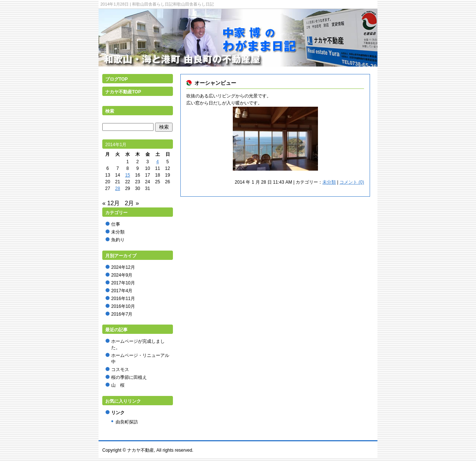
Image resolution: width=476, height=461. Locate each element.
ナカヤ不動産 (141, 450)
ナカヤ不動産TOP (123, 92)
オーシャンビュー (215, 83)
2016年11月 (123, 299)
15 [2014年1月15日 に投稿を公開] (127, 175)
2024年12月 (123, 267)
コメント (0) (352, 182)
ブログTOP (116, 79)
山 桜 (118, 385)
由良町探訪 (127, 422)
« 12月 (111, 203)
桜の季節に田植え (129, 377)
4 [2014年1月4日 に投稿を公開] (157, 162)
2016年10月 (123, 306)
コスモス (120, 370)
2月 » (132, 203)
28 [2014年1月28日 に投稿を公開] (118, 188)
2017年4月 (122, 291)
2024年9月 (122, 275)
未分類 (329, 182)
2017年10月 (123, 283)
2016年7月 (122, 314)
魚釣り (118, 240)
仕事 (116, 224)
